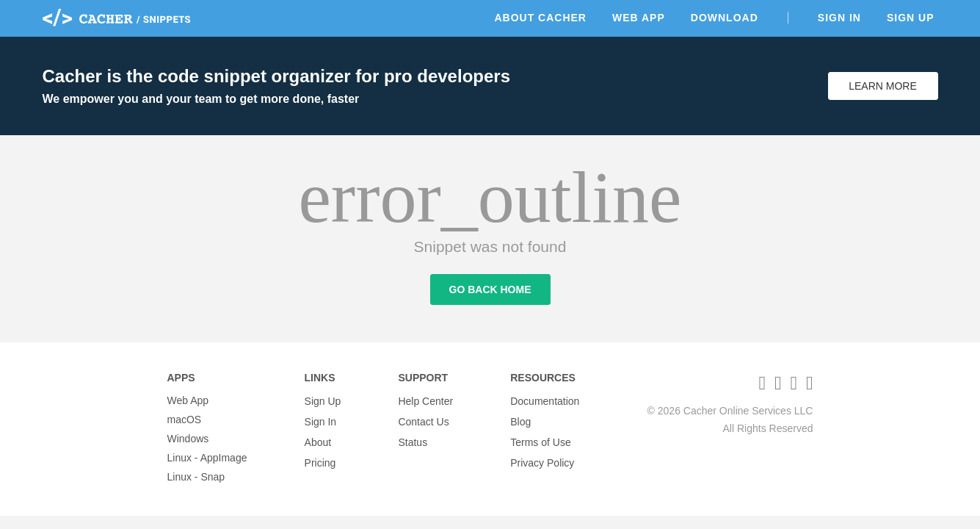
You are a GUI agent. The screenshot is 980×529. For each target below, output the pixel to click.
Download (725, 18)
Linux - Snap (196, 477)
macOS (185, 420)
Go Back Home (490, 292)
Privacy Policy (542, 458)
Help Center (425, 400)
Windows (188, 439)
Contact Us (423, 420)
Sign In (839, 18)
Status (413, 439)
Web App (639, 18)
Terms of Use (540, 439)
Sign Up (911, 18)
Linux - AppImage (207, 458)
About (318, 439)
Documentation (545, 400)
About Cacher (540, 18)
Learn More (883, 86)
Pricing (320, 458)
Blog (520, 420)
